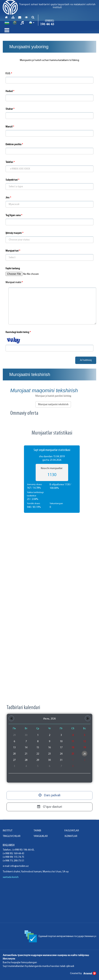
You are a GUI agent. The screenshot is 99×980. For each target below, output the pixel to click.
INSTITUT (8, 831)
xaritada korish (11, 877)
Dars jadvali (49, 795)
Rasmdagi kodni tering (17, 332)
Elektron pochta (13, 144)
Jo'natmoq (86, 360)
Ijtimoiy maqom (14, 233)
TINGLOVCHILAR (12, 836)
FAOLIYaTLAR (72, 831)
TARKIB (37, 831)
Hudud (9, 91)
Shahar (9, 109)
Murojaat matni (13, 282)
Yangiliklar (41, 836)
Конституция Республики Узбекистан (29, 935)
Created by (83, 973)
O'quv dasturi (50, 807)
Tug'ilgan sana (13, 215)
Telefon (9, 162)
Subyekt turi (12, 180)
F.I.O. (8, 74)
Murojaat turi (12, 251)
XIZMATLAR (71, 836)
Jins (8, 198)
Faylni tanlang (13, 269)
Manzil (9, 127)
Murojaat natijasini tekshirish (53, 404)
